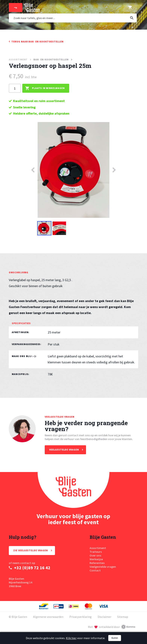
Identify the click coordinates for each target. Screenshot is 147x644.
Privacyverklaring (81, 617)
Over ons (95, 555)
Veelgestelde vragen (103, 567)
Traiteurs (96, 552)
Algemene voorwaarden (48, 617)
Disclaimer (104, 617)
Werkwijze (96, 559)
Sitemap (123, 617)
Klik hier (71, 638)
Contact (95, 570)
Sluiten (115, 638)
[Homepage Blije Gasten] (73, 490)
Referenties (97, 563)
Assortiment (98, 548)
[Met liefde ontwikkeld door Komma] (112, 627)
